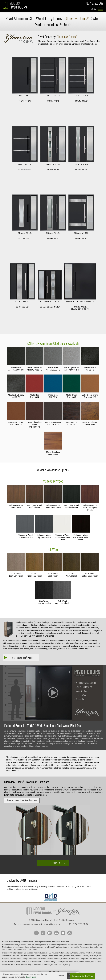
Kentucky (85, 956)
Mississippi (42, 959)
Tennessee (6, 965)
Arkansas (82, 953)
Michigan (25, 959)
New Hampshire (82, 959)
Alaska (69, 953)
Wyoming (66, 965)
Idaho (56, 956)
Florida (37, 956)
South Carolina (85, 962)
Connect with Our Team (83, 976)
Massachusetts (15, 959)
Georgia (44, 956)
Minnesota (33, 959)
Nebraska (65, 959)
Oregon (54, 962)
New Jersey (93, 959)
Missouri (50, 959)
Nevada (72, 959)
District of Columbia (27, 956)
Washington (39, 965)
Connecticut (6, 956)
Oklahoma (47, 962)
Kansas (78, 956)
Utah (18, 965)
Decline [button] (61, 976)
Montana (57, 959)
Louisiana (93, 956)
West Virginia (49, 965)
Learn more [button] (31, 977)
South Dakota (96, 962)
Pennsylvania (63, 962)
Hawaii (50, 956)
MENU (100, 9)
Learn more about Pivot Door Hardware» (22, 800)
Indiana (67, 956)
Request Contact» (53, 863)
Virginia (31, 965)
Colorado (98, 953)
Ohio (40, 962)
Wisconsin (58, 965)
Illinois (61, 956)
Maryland (5, 959)
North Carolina (21, 962)
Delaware (15, 956)
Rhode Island (73, 962)
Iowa (72, 956)
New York (12, 962)
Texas (13, 965)
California (90, 953)
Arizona (75, 953)
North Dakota (33, 962)
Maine (99, 956)
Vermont (24, 965)
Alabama (62, 953)
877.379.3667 (95, 4)
